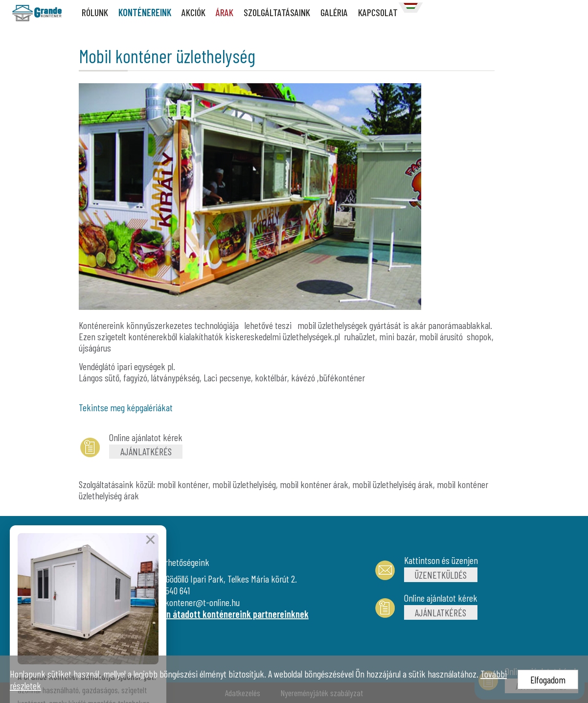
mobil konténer (183, 484)
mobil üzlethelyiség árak (393, 484)
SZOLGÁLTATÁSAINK (277, 12)
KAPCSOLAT (378, 12)
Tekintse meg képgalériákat (126, 407)
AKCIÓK (193, 12)
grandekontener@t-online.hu (191, 602)
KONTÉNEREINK (145, 12)
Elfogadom (548, 680)
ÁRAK (225, 12)
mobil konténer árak (314, 484)
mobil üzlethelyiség (244, 484)
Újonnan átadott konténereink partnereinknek (225, 614)
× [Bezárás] (150, 568)
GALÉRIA (334, 12)
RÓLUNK (95, 12)
